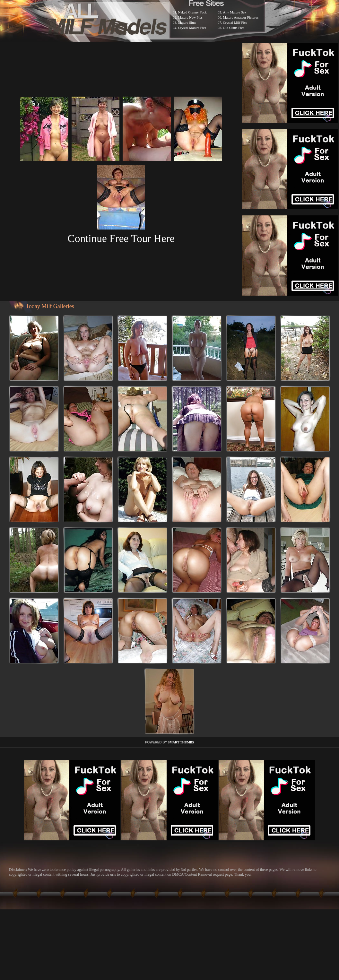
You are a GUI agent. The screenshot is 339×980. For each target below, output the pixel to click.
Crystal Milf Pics (235, 22)
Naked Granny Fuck (192, 12)
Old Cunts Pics (234, 28)
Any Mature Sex (235, 12)
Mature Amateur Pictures (241, 17)
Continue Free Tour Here (121, 238)
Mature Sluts (187, 22)
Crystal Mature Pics (192, 28)
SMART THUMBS (181, 742)
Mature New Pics (190, 17)
